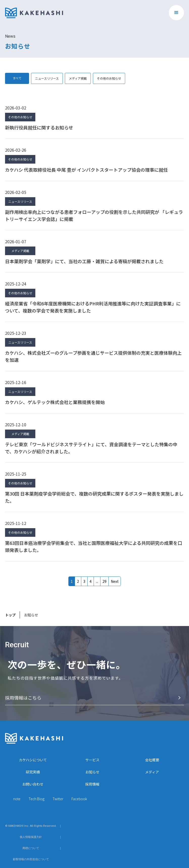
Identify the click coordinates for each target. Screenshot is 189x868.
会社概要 (152, 760)
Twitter (58, 799)
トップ (10, 615)
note (17, 799)
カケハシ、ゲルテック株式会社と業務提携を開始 (55, 402)
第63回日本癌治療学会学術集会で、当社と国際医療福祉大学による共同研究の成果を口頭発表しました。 (94, 546)
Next (115, 581)
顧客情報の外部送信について (31, 859)
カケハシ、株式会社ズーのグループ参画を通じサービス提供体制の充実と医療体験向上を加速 (93, 356)
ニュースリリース (47, 78)
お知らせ (92, 772)
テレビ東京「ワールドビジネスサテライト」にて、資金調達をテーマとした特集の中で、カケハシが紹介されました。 (91, 448)
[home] (34, 10)
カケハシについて (33, 760)
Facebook (79, 799)
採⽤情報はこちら (23, 698)
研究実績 (33, 772)
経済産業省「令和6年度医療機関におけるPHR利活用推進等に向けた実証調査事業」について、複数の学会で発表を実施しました (93, 307)
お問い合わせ (33, 784)
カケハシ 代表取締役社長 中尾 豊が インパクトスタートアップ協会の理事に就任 (86, 170)
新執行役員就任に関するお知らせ (39, 127)
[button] (176, 13)
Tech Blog (36, 799)
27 (104, 581)
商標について (31, 848)
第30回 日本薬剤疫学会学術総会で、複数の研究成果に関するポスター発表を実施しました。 (94, 497)
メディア (152, 772)
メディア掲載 (78, 78)
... (97, 581)
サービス (92, 760)
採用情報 (92, 784)
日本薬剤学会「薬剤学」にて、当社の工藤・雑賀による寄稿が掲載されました (84, 261)
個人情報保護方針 (31, 837)
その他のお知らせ (109, 78)
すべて (17, 78)
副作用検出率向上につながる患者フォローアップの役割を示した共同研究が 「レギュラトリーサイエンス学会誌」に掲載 (94, 215)
